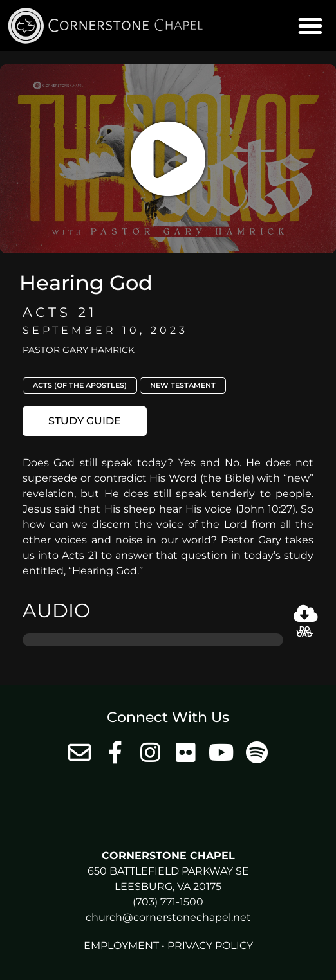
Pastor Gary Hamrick (79, 350)
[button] (310, 26)
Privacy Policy (210, 946)
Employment (121, 946)
